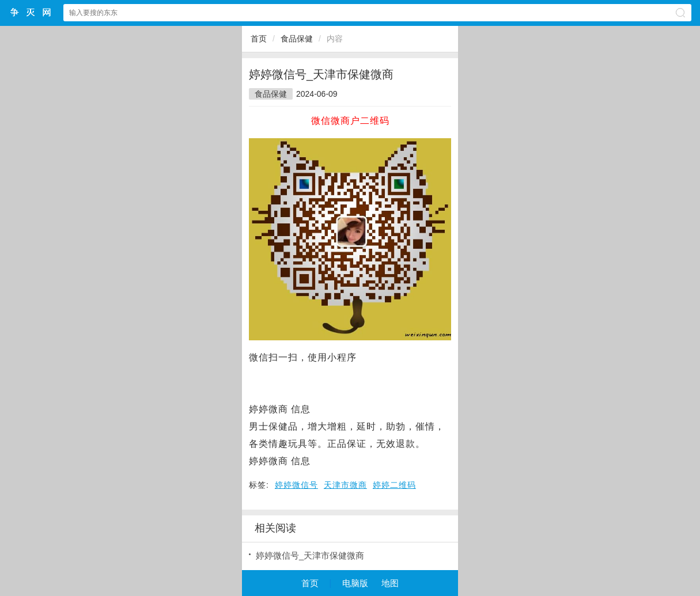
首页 (259, 39)
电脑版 (355, 583)
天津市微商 (345, 485)
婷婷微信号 (296, 485)
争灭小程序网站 (31, 12)
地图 (390, 583)
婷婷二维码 (394, 485)
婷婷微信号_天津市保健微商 (310, 555)
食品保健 (297, 39)
